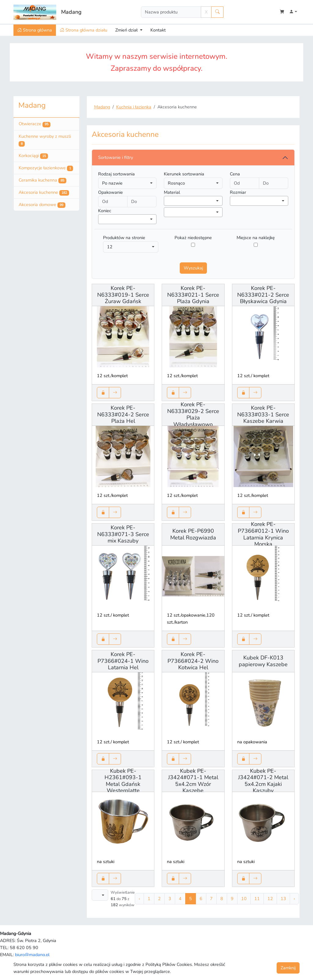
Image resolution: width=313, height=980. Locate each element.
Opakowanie (110, 192)
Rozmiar (238, 192)
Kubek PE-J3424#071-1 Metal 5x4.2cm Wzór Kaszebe (193, 781)
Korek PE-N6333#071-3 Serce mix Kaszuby (123, 534)
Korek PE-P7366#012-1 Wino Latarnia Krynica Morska (263, 534)
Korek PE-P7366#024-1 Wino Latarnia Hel (123, 661)
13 (283, 899)
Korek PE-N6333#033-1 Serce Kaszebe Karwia (263, 414)
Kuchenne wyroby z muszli (45, 140)
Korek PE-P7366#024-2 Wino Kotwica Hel (193, 661)
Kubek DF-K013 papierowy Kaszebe (263, 661)
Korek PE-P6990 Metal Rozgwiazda (193, 534)
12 (270, 899)
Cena (235, 174)
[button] (293, 12)
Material (172, 192)
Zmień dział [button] (127, 30)
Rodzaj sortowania (116, 174)
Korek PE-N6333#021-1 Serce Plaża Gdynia (193, 295)
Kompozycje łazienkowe (46, 168)
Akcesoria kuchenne (44, 193)
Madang (71, 12)
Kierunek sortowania (184, 174)
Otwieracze (35, 124)
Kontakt (158, 30)
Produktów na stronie (124, 238)
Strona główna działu (84, 30)
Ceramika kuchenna (42, 180)
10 (244, 899)
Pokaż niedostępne (193, 238)
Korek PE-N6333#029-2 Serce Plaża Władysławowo (193, 414)
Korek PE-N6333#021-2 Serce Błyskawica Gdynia (263, 295)
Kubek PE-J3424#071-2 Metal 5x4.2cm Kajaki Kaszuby (263, 781)
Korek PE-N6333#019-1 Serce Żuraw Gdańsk (123, 295)
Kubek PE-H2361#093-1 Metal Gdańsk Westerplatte (123, 781)
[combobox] (193, 201)
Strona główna (35, 30)
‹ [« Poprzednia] (139, 899)
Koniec (105, 211)
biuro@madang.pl (32, 955)
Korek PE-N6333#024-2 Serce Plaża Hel (123, 414)
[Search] (171, 12)
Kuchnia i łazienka (134, 107)
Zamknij (288, 968)
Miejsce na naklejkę (256, 238)
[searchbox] (167, 201)
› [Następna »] (294, 899)
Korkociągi (33, 156)
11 (257, 899)
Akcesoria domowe (42, 205)
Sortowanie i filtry (116, 157)
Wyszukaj (193, 268)
